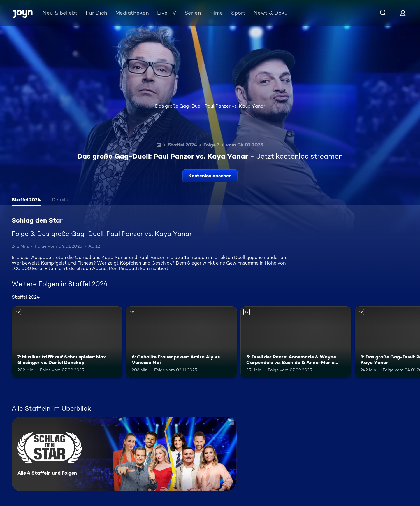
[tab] (26, 200)
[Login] (403, 13)
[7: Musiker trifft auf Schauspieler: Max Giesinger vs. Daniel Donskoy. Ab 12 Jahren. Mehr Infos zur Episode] (67, 342)
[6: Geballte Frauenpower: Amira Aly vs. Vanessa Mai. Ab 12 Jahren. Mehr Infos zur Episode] (181, 342)
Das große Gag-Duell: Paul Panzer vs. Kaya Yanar (210, 106)
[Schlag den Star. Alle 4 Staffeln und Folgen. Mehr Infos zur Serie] (124, 454)
